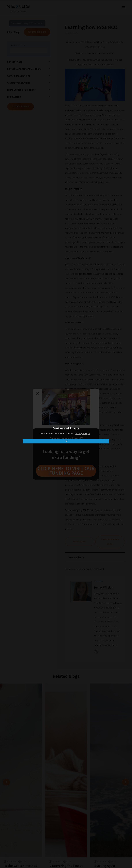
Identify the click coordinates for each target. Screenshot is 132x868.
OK (66, 441)
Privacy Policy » (83, 433)
